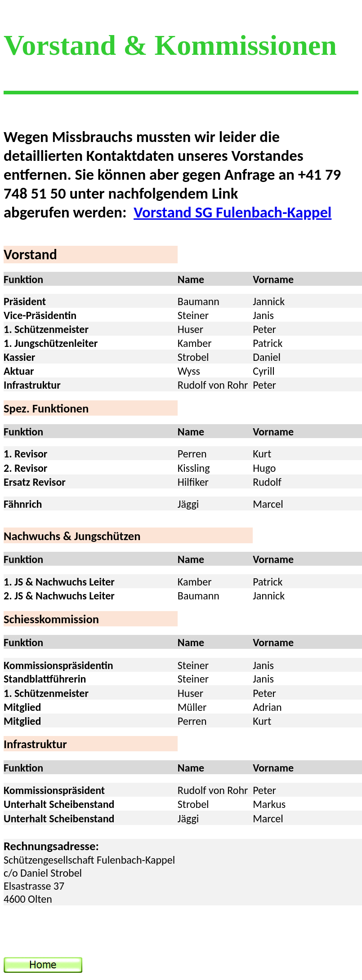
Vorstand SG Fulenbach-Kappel (232, 212)
